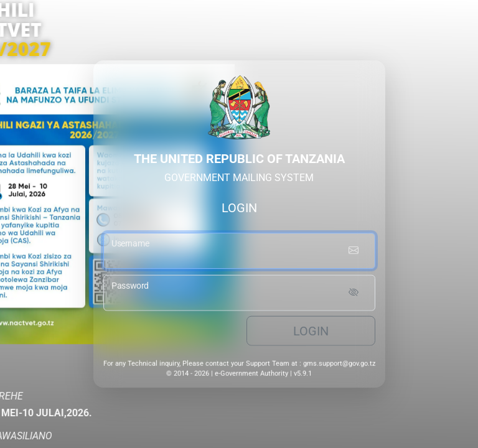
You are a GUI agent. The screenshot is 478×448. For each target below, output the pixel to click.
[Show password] (354, 295)
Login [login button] (311, 333)
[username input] (239, 253)
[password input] (239, 295)
